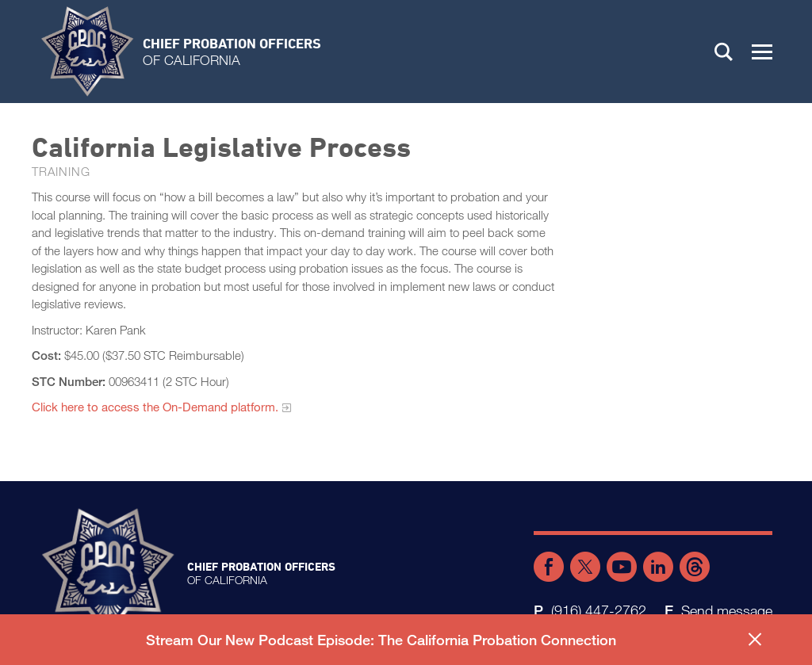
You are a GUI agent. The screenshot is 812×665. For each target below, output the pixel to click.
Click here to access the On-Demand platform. (155, 407)
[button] (762, 52)
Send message (727, 610)
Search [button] (724, 52)
